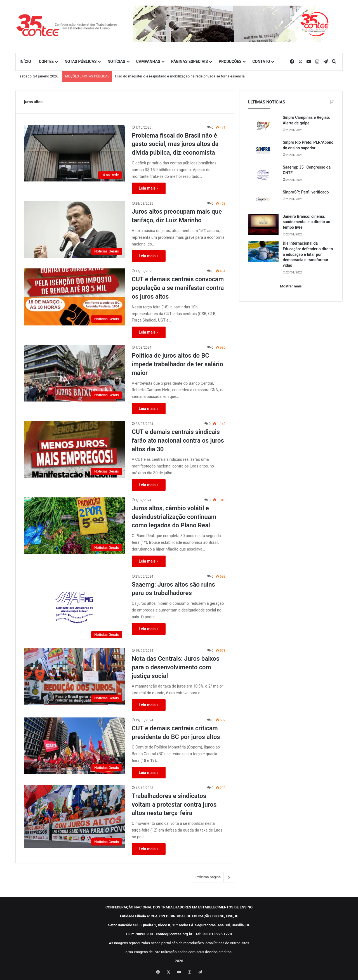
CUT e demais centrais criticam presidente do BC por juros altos (176, 733)
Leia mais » (149, 188)
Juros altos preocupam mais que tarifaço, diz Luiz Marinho (177, 216)
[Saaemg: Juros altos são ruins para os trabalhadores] (74, 607)
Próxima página (213, 877)
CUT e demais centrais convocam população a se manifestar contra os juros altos (178, 288)
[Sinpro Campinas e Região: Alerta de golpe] (263, 125)
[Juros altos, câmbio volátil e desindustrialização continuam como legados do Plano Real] (74, 526)
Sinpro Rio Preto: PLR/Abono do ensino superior (308, 145)
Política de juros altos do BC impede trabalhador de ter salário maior (177, 364)
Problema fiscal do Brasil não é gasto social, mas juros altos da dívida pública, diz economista (175, 144)
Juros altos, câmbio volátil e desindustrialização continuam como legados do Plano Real (174, 517)
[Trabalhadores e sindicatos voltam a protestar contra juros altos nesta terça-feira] (74, 817)
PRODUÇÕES (230, 62)
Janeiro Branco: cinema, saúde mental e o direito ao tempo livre (307, 222)
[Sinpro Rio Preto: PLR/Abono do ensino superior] (263, 150)
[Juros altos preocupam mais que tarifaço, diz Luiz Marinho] (74, 229)
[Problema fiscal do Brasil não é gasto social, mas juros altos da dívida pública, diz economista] (74, 153)
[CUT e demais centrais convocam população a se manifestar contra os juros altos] (74, 297)
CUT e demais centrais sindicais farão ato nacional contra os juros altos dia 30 (178, 441)
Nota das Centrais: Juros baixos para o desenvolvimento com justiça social (176, 667)
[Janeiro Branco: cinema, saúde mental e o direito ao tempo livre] (263, 224)
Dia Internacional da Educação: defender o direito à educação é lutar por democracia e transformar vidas (308, 254)
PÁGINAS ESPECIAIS (189, 62)
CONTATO (261, 62)
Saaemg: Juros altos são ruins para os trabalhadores (173, 589)
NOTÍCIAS (116, 62)
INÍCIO (25, 62)
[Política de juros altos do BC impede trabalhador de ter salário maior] (74, 373)
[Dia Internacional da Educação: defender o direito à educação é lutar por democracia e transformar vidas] (263, 251)
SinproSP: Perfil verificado (306, 192)
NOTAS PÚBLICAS (81, 62)
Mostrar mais (291, 286)
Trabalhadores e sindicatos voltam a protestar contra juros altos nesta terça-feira (174, 805)
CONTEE (46, 62)
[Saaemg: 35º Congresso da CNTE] (263, 175)
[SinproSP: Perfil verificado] (263, 200)
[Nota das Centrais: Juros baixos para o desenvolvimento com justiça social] (74, 676)
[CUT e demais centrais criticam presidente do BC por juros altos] (74, 746)
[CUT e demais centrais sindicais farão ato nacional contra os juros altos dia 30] (74, 449)
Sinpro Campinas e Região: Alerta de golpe (306, 120)
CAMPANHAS (148, 62)
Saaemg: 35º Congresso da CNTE (307, 170)
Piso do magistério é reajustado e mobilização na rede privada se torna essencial (180, 76)
